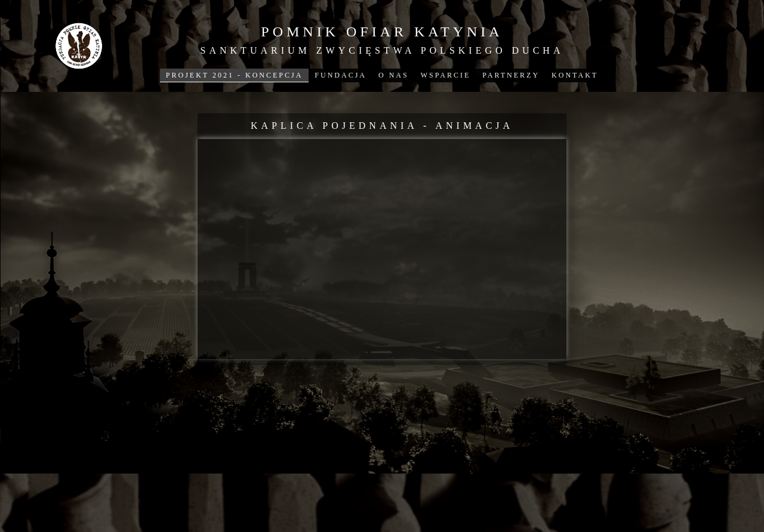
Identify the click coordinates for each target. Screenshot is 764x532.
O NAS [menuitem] (394, 75)
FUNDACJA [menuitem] (341, 75)
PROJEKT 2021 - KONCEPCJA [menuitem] (234, 75)
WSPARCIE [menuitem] (446, 75)
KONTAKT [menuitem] (575, 75)
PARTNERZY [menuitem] (511, 75)
